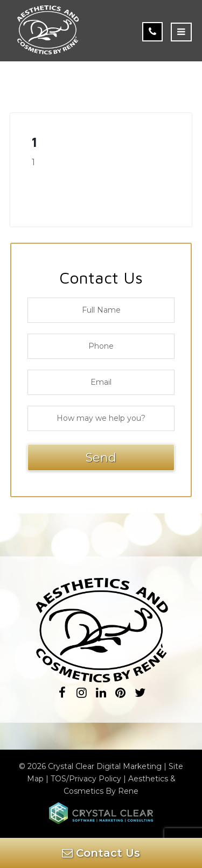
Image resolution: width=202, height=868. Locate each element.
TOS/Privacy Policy (86, 779)
